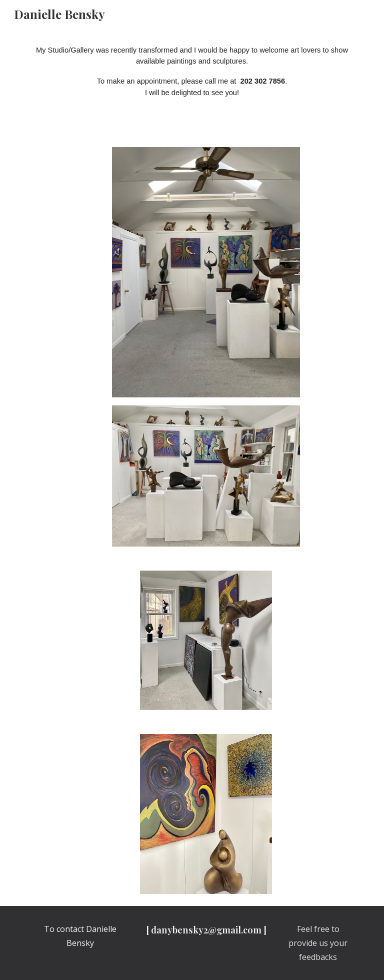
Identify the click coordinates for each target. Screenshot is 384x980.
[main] (192, 82)
